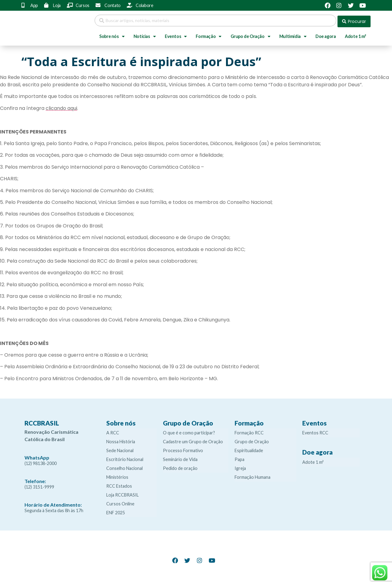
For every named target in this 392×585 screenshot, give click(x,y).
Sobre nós (112, 35)
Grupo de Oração (251, 35)
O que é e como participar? (189, 431)
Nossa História (121, 440)
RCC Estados (119, 484)
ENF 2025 (116, 511)
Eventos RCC (315, 431)
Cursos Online (120, 502)
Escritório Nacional (125, 458)
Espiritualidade (249, 449)
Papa (239, 458)
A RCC (113, 431)
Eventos (176, 35)
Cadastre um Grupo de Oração (193, 440)
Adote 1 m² (355, 34)
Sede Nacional (120, 449)
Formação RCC (249, 431)
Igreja (240, 467)
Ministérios (117, 476)
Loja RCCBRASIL (123, 493)
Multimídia (293, 35)
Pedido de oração (180, 467)
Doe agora (326, 34)
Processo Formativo (183, 449)
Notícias (145, 35)
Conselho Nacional (124, 467)
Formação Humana (253, 476)
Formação (208, 35)
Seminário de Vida (180, 458)
